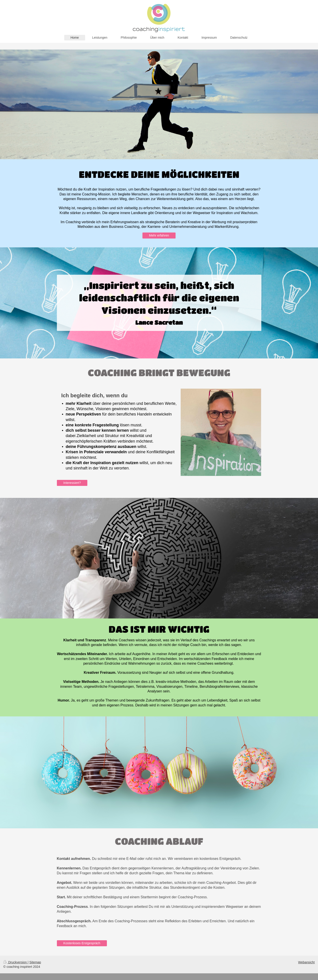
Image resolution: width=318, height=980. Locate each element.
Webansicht (306, 962)
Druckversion (15, 962)
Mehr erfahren (159, 235)
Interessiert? (72, 483)
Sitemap (35, 962)
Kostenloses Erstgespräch (82, 943)
